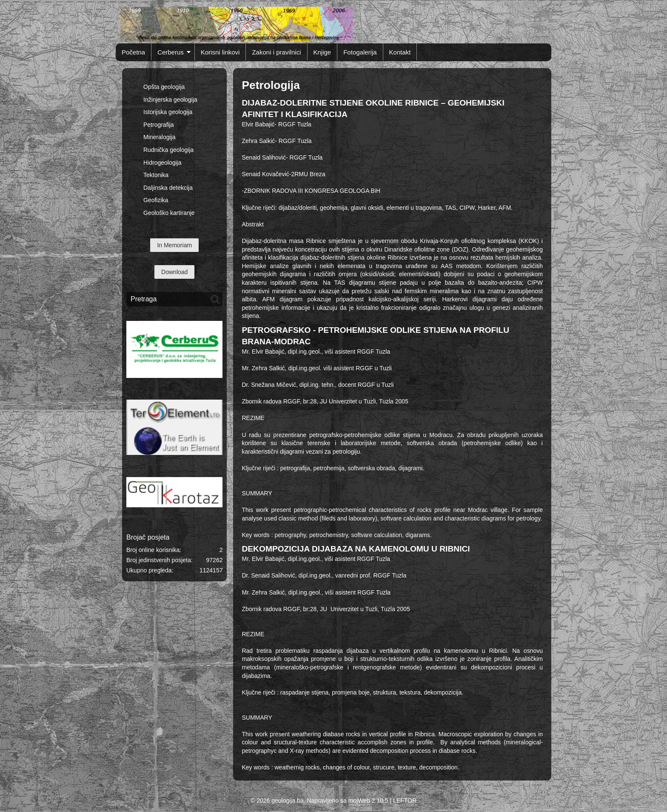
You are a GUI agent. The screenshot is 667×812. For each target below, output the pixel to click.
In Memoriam (174, 245)
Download (174, 272)
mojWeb (359, 801)
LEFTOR (405, 801)
